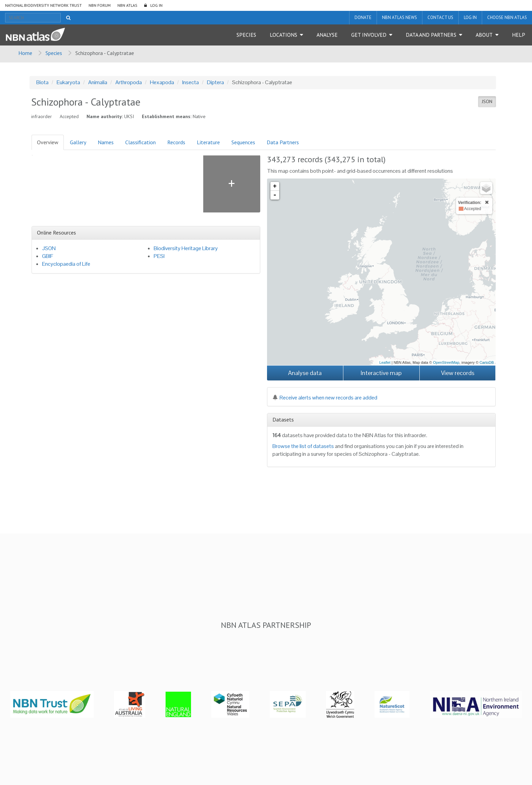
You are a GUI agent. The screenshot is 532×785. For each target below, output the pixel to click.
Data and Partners (431, 35)
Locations (283, 35)
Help (519, 35)
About (484, 35)
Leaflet (385, 362)
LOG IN (156, 5)
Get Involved (369, 35)
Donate (363, 17)
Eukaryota (68, 82)
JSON (487, 101)
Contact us (440, 17)
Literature (208, 142)
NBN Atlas (127, 5)
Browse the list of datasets (303, 446)
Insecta (191, 82)
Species (246, 35)
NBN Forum (100, 5)
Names (106, 142)
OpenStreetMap (446, 362)
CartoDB (487, 362)
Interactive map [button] (381, 373)
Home (25, 53)
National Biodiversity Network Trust (43, 5)
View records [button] (458, 373)
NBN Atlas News (400, 17)
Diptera (215, 82)
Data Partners (283, 142)
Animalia (98, 82)
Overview (48, 142)
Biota (42, 82)
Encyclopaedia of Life (66, 264)
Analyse (327, 35)
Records (176, 142)
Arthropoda (129, 82)
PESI (159, 256)
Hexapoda (162, 82)
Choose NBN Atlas (507, 17)
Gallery (78, 142)
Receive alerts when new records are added (325, 398)
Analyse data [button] (305, 373)
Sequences (243, 142)
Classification (140, 142)
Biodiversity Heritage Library (186, 248)
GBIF (48, 256)
